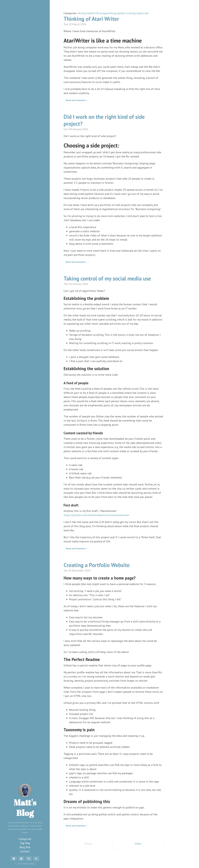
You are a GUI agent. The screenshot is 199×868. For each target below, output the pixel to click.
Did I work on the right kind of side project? (104, 120)
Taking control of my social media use (107, 278)
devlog (82, 13)
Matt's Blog (25, 801)
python (122, 13)
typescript (142, 13)
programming (108, 13)
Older (138, 844)
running (131, 13)
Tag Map (25, 843)
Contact (25, 851)
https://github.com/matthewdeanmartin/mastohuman (96, 515)
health (91, 13)
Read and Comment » (76, 100)
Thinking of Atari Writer (91, 19)
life (97, 13)
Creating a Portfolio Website (97, 565)
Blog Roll (25, 847)
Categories (25, 839)
